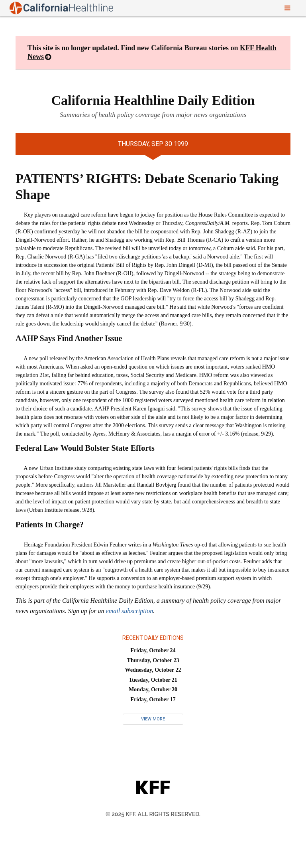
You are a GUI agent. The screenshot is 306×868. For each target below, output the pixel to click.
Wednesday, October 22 (153, 670)
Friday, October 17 (153, 699)
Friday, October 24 (153, 650)
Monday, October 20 (153, 689)
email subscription (130, 611)
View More (153, 719)
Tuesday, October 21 (153, 680)
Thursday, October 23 (153, 660)
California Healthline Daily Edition (153, 100)
